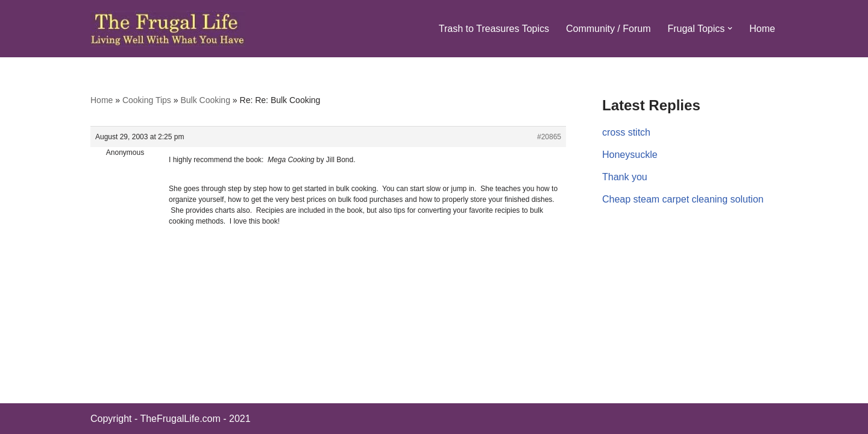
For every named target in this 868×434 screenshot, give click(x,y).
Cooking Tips (147, 100)
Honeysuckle (630, 155)
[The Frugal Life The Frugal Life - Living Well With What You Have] (168, 29)
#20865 (549, 137)
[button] (730, 28)
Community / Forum (608, 29)
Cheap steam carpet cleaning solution (683, 199)
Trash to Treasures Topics (494, 29)
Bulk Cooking (205, 100)
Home (762, 29)
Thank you (625, 177)
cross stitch (626, 132)
